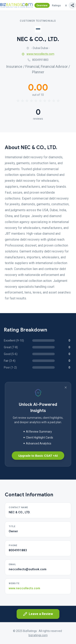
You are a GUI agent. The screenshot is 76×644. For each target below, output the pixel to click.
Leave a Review (38, 614)
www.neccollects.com (38, 54)
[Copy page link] (72, 5)
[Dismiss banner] (66, 387)
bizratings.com (38, 635)
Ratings (56, 5)
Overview (42, 5)
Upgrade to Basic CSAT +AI (38, 456)
